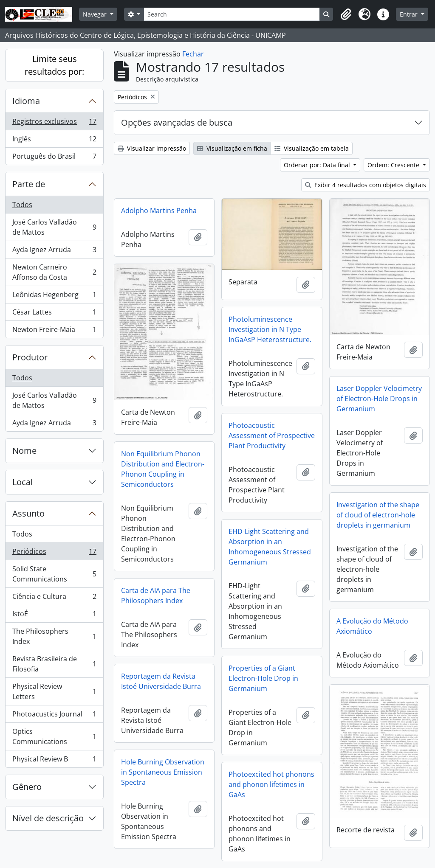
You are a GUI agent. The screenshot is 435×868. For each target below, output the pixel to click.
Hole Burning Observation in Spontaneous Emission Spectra (163, 772)
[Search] (232, 14)
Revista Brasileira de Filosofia (54, 664)
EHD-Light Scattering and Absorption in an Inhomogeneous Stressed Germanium (270, 547)
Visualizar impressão (152, 148)
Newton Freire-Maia (54, 331)
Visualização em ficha (232, 148)
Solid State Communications (54, 574)
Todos (22, 205)
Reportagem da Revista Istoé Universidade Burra (161, 681)
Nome (24, 451)
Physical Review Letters (54, 691)
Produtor (30, 357)
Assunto (28, 513)
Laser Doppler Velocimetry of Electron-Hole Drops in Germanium (379, 399)
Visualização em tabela (312, 148)
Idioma (26, 101)
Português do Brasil (54, 158)
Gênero (27, 787)
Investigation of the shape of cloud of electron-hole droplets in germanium (378, 515)
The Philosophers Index (54, 636)
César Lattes (54, 314)
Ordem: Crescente (394, 165)
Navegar (96, 14)
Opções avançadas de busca (177, 122)
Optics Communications (54, 736)
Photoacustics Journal (54, 716)
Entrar (410, 14)
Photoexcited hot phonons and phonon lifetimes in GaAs (271, 784)
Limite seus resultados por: (54, 65)
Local (23, 482)
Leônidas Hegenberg (54, 296)
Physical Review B (54, 761)
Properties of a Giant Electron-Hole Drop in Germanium (263, 678)
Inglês (54, 141)
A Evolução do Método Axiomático (372, 626)
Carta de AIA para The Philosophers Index (156, 596)
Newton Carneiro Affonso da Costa (54, 272)
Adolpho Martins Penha (159, 211)
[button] (346, 14)
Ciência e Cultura (54, 598)
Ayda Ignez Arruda (54, 251)
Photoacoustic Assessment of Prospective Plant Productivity (272, 435)
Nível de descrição (48, 818)
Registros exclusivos (54, 123)
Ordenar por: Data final (318, 165)
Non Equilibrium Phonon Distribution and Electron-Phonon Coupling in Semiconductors (163, 469)
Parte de (29, 184)
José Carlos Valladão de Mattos (54, 227)
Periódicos (54, 553)
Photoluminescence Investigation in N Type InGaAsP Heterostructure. (270, 329)
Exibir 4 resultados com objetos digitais (366, 185)
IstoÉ (54, 616)
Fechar (193, 54)
